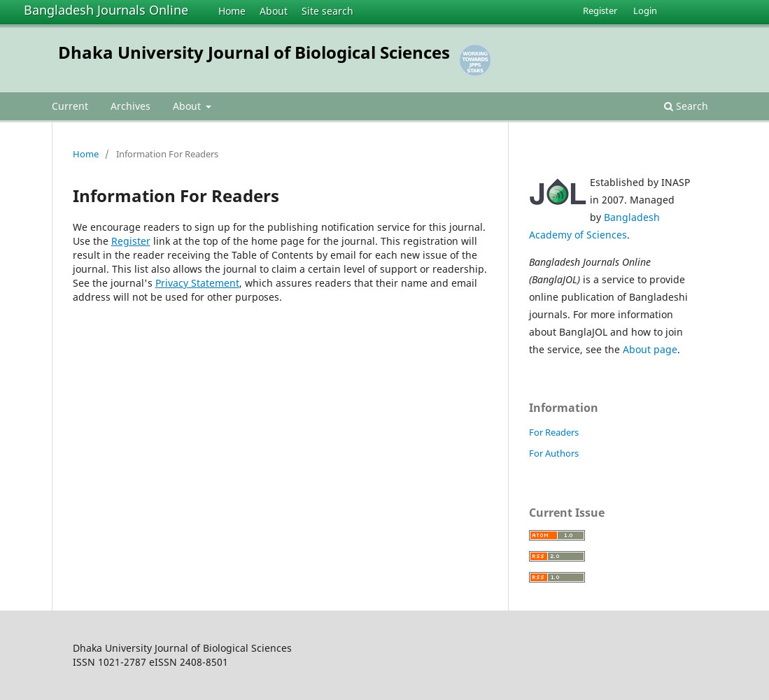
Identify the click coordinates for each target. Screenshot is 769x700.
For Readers (554, 432)
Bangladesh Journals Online (106, 10)
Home (232, 11)
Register (600, 10)
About (274, 11)
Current (70, 106)
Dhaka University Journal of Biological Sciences (254, 52)
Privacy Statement (197, 283)
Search (686, 106)
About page (650, 349)
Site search (327, 11)
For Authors (554, 453)
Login (645, 10)
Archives (130, 106)
